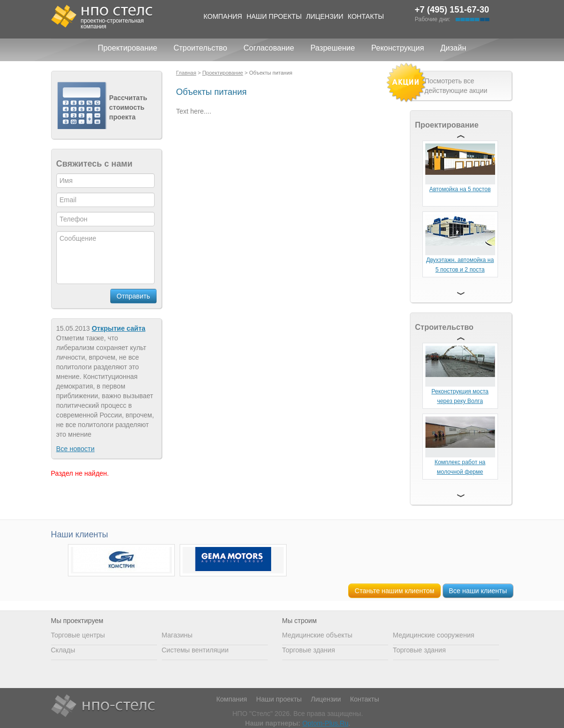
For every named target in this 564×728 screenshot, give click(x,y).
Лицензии (325, 16)
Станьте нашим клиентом (394, 591)
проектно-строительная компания (112, 24)
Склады (63, 650)
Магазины (177, 635)
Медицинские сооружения (434, 635)
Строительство (200, 48)
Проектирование (127, 48)
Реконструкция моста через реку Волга (460, 396)
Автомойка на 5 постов (460, 189)
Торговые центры (78, 635)
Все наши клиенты (478, 591)
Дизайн (453, 48)
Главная (186, 73)
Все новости (76, 449)
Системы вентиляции (195, 650)
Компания (223, 16)
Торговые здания (309, 650)
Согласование (269, 48)
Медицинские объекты (317, 635)
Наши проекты (274, 16)
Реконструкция (398, 48)
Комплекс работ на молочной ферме (460, 467)
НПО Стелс (103, 706)
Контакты (366, 16)
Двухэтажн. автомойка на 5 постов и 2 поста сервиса (460, 270)
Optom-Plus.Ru (326, 723)
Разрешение (332, 48)
